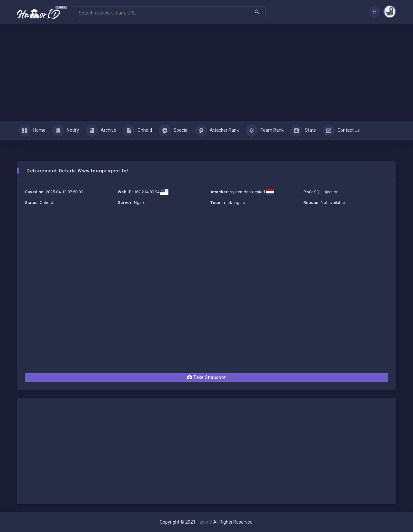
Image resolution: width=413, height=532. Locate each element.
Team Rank (265, 131)
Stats (303, 131)
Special (174, 131)
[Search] (169, 13)
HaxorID (204, 522)
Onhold (138, 131)
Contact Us (341, 131)
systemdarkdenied (247, 192)
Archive (101, 131)
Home (32, 131)
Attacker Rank (217, 131)
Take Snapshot (206, 377)
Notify (66, 131)
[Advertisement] (206, 73)
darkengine (234, 203)
